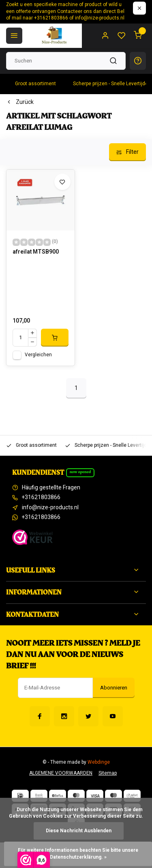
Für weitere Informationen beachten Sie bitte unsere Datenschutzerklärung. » (79, 854)
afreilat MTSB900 (36, 252)
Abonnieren (114, 688)
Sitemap (108, 773)
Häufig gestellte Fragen (51, 488)
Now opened (80, 472)
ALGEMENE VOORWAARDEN (61, 773)
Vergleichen (38, 355)
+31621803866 (41, 498)
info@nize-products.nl (50, 508)
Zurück (20, 102)
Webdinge (99, 762)
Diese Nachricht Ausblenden (79, 831)
